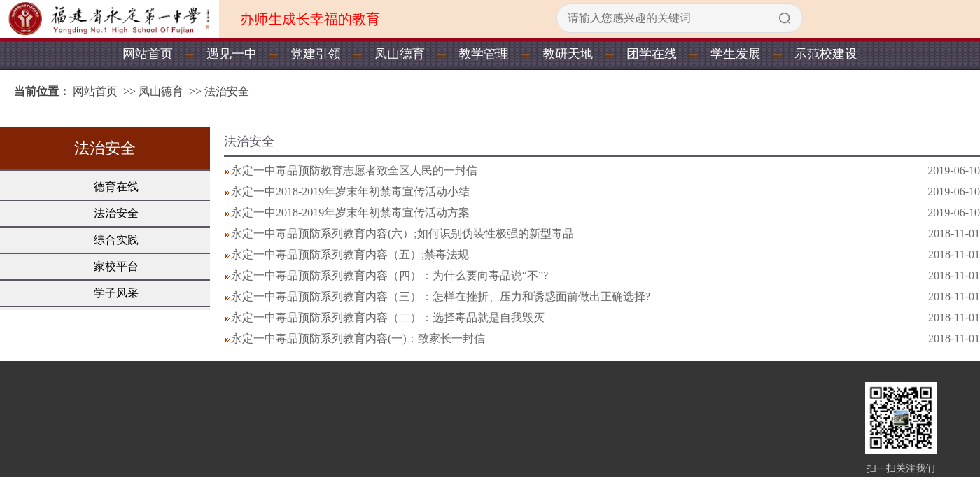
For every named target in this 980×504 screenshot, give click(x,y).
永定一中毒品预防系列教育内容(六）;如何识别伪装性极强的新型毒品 (402, 233)
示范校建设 (826, 54)
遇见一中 (232, 54)
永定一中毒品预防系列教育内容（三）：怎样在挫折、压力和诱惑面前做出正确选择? (441, 296)
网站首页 (148, 54)
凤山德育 (400, 54)
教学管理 (484, 54)
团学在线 (652, 54)
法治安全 (227, 91)
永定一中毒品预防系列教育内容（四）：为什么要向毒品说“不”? (390, 275)
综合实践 (116, 240)
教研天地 (568, 54)
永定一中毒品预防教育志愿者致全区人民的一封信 (354, 170)
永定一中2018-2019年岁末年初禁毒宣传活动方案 (350, 212)
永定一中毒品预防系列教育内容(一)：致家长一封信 (358, 338)
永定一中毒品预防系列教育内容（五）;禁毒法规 (350, 254)
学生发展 (736, 54)
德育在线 (116, 187)
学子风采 (116, 293)
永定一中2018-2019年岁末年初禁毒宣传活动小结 (350, 191)
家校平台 (116, 266)
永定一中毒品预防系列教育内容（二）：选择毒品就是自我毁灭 (388, 317)
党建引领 (316, 54)
